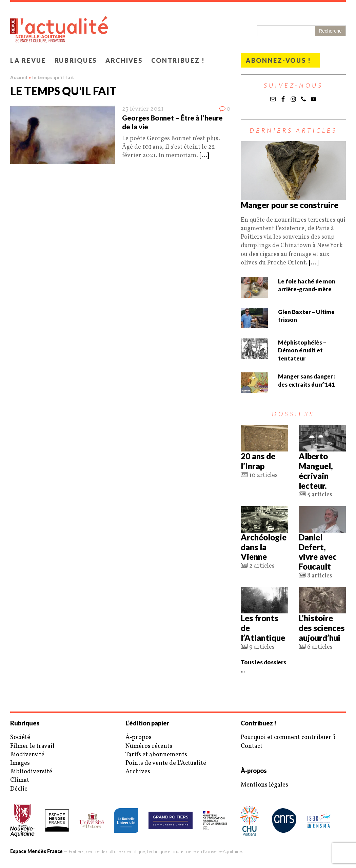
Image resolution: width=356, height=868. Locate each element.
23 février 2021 (143, 109)
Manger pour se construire (290, 205)
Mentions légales (264, 785)
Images (20, 763)
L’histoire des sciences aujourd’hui (322, 628)
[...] (204, 156)
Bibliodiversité (31, 772)
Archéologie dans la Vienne (264, 547)
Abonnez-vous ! (279, 60)
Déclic (19, 789)
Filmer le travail (32, 746)
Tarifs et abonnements (156, 755)
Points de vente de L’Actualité (166, 763)
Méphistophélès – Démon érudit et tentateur (302, 350)
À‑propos (139, 737)
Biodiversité (27, 755)
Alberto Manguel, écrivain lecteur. (316, 471)
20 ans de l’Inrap (258, 461)
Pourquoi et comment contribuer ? (288, 737)
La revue (28, 60)
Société (20, 737)
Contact (252, 746)
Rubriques (76, 60)
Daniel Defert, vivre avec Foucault (318, 552)
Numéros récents (149, 746)
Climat (20, 780)
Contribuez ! (178, 60)
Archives (124, 60)
